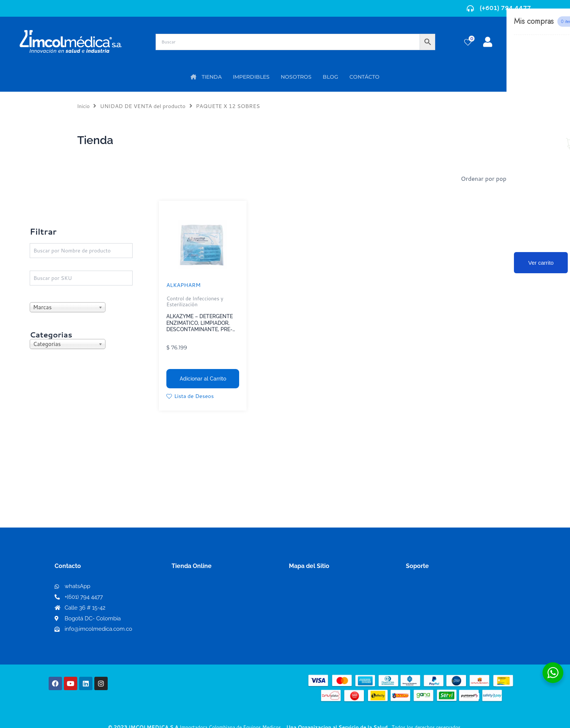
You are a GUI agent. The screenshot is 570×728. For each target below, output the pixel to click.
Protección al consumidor (442, 624)
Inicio (84, 106)
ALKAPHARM (185, 285)
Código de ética (428, 600)
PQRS (297, 600)
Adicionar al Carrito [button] (203, 379)
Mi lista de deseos (199, 600)
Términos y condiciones (439, 589)
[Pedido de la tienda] (503, 179)
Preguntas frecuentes (436, 612)
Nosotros (302, 588)
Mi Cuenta (188, 589)
